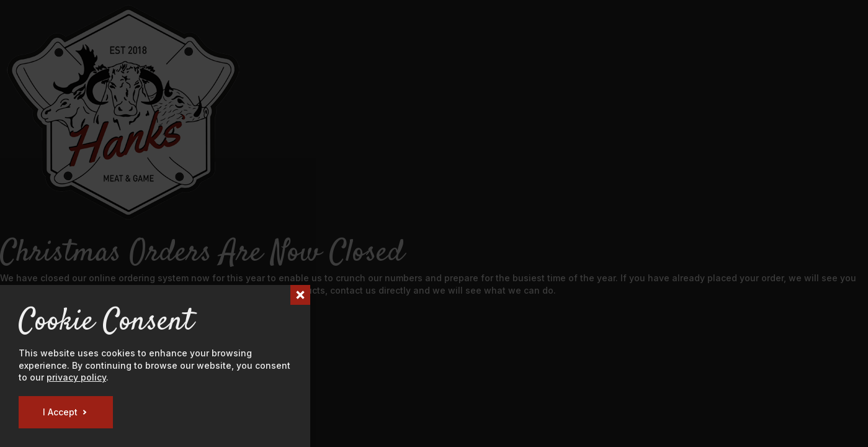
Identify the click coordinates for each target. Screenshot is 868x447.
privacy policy (76, 377)
